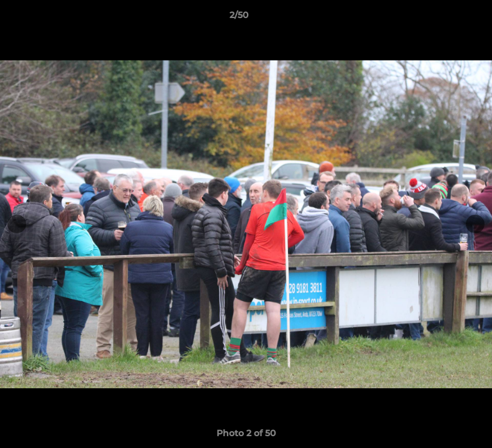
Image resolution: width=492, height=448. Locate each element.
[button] (440, 18)
